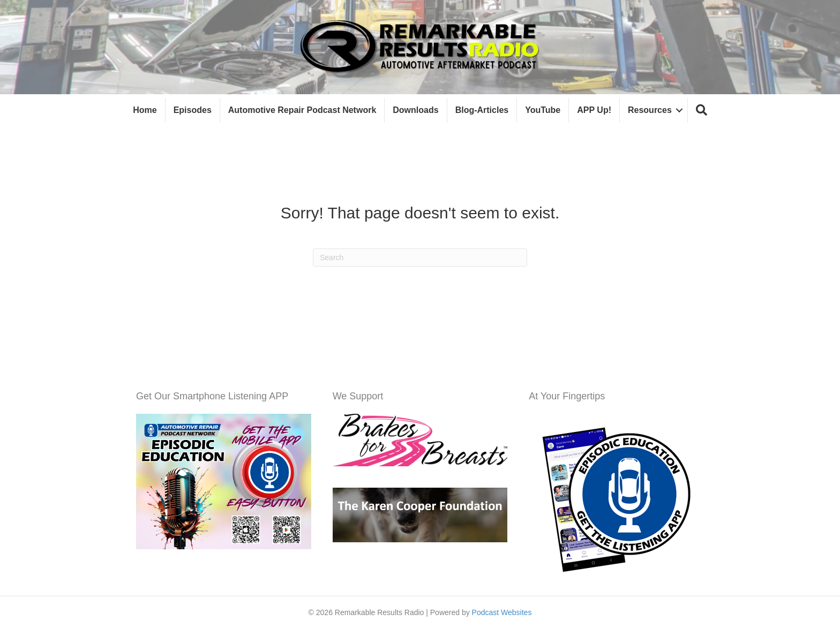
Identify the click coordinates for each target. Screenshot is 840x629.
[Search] (420, 257)
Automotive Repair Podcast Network (302, 110)
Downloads (415, 110)
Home (145, 110)
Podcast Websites (502, 612)
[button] (702, 111)
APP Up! (594, 110)
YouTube (543, 110)
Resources (650, 110)
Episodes (193, 110)
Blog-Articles (482, 110)
